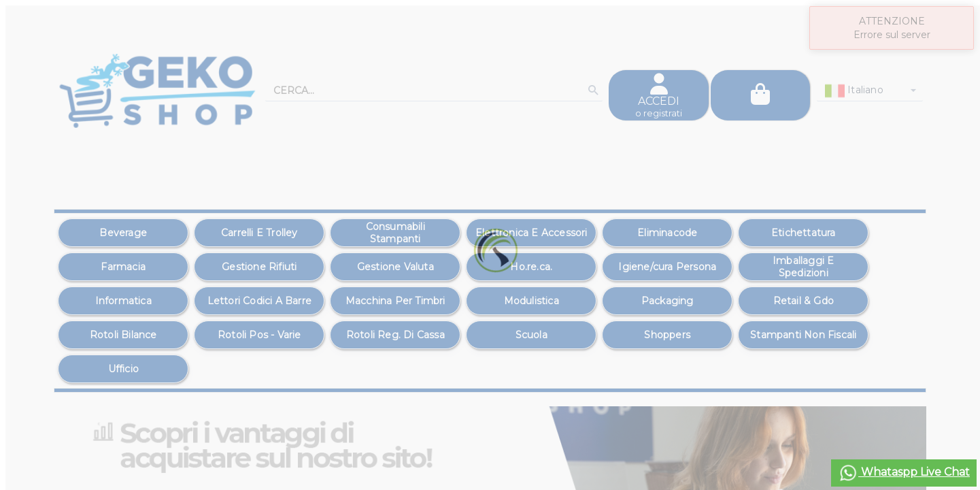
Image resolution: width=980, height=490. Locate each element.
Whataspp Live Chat (904, 473)
